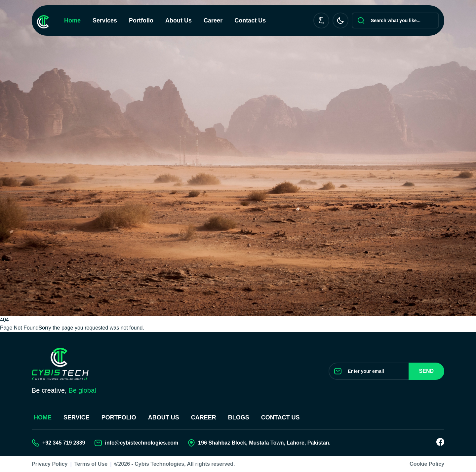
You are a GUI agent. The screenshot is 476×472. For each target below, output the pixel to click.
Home (72, 20)
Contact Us (250, 20)
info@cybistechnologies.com (141, 443)
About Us (178, 20)
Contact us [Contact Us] (280, 417)
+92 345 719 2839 (64, 443)
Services (105, 20)
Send (426, 371)
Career (213, 20)
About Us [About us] (164, 417)
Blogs (239, 417)
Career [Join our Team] (204, 417)
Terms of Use (91, 464)
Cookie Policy (427, 464)
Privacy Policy (50, 464)
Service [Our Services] (77, 417)
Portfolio (141, 20)
